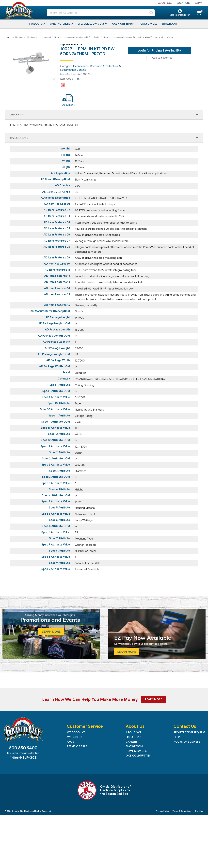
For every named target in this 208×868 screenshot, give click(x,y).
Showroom (169, 24)
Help (177, 737)
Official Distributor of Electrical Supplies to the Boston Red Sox (115, 790)
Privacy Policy (163, 811)
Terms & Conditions (182, 811)
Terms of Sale (77, 746)
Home (8, 37)
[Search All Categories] (101, 13)
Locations (184, 3)
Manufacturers (60, 24)
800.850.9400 (23, 748)
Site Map (199, 811)
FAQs (70, 742)
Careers (132, 742)
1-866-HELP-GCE (23, 758)
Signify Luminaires (71, 45)
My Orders (74, 737)
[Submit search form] (151, 13)
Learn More (154, 699)
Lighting (19, 37)
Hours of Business (187, 742)
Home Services (148, 24)
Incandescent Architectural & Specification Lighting (86, 37)
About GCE (165, 3)
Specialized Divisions (91, 24)
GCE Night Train (123, 24)
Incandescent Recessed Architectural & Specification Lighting (139, 37)
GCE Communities (138, 756)
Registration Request (190, 733)
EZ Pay (199, 3)
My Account (76, 733)
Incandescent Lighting (49, 37)
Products (36, 24)
